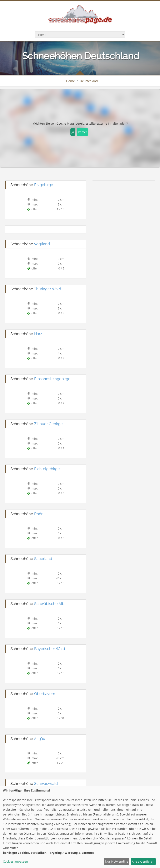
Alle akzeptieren (143, 861)
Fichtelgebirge (47, 469)
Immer (82, 132)
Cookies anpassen (15, 861)
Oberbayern (45, 694)
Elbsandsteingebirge (52, 379)
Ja (73, 132)
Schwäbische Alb (49, 604)
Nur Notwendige (117, 861)
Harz (38, 334)
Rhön (39, 514)
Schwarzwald (46, 783)
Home (70, 81)
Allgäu (40, 739)
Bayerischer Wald (50, 649)
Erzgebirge (44, 185)
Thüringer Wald (47, 289)
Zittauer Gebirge (48, 424)
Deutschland (89, 81)
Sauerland (43, 559)
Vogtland (42, 244)
